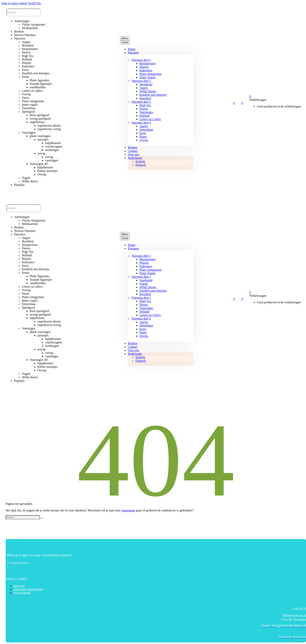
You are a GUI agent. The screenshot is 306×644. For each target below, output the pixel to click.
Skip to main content (14, 3)
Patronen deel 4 (141, 123)
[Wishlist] (234, 103)
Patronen (133, 53)
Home (132, 49)
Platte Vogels (147, 77)
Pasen (143, 137)
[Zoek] (24, 12)
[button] (27, 194)
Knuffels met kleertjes (153, 95)
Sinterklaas (146, 130)
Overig (144, 140)
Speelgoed (146, 84)
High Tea (145, 105)
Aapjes (144, 126)
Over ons (133, 154)
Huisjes (144, 67)
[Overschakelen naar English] (140, 161)
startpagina (128, 510)
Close (125, 42)
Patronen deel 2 (141, 81)
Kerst (143, 133)
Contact (133, 151)
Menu (125, 38)
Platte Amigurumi (150, 74)
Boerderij (145, 98)
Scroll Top (35, 3)
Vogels (144, 88)
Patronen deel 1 (141, 60)
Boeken (132, 147)
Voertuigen (146, 112)
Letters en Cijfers (150, 119)
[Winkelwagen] (250, 96)
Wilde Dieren (148, 91)
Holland (144, 116)
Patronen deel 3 (141, 102)
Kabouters (146, 70)
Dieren (144, 109)
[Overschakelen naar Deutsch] (141, 165)
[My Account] (242, 103)
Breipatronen (147, 63)
